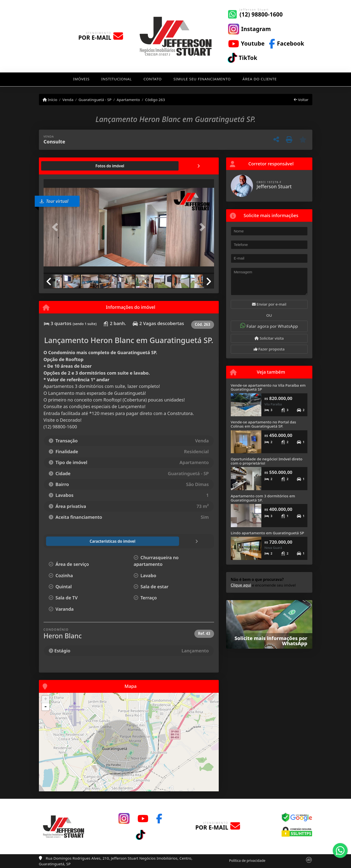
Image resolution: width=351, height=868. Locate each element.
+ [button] (45, 699)
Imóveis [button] (81, 79)
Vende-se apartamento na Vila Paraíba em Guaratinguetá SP (268, 387)
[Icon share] (250, 29)
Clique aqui (241, 585)
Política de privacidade (247, 860)
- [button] (46, 707)
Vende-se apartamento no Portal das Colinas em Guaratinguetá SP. (263, 424)
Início (50, 100)
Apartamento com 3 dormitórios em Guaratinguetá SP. (263, 498)
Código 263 (155, 100)
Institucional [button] (117, 79)
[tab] (59, 166)
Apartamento (128, 100)
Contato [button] (152, 79)
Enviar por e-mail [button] (269, 304)
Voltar (301, 100)
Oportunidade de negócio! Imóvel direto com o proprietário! (267, 461)
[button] (56, 227)
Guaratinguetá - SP (95, 100)
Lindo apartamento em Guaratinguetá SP (267, 533)
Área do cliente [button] (259, 79)
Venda (68, 100)
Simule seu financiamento (202, 79)
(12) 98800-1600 (261, 14)
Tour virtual (54, 201)
